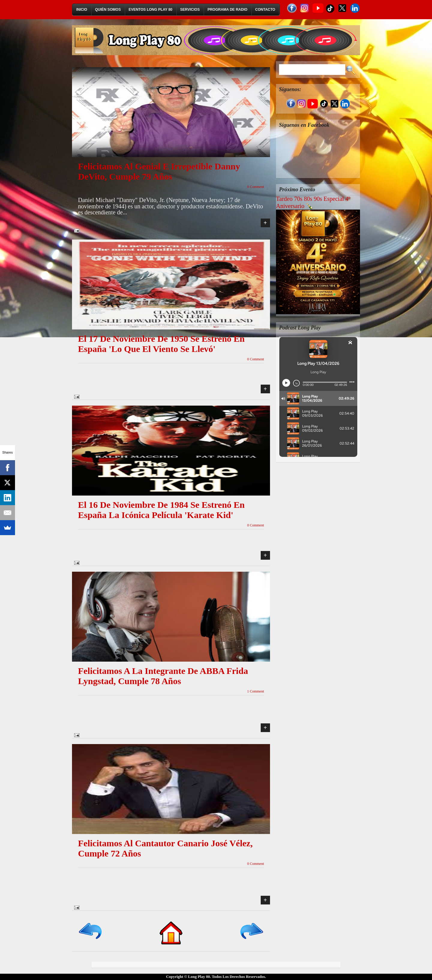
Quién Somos (108, 10)
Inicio (82, 10)
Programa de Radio (228, 10)
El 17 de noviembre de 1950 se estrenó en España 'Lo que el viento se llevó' (161, 344)
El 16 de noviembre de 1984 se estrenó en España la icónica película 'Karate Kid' (161, 510)
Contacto (265, 10)
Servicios (190, 10)
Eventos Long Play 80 (151, 10)
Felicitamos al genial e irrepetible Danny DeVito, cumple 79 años (159, 171)
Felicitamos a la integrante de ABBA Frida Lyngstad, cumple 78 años (163, 676)
